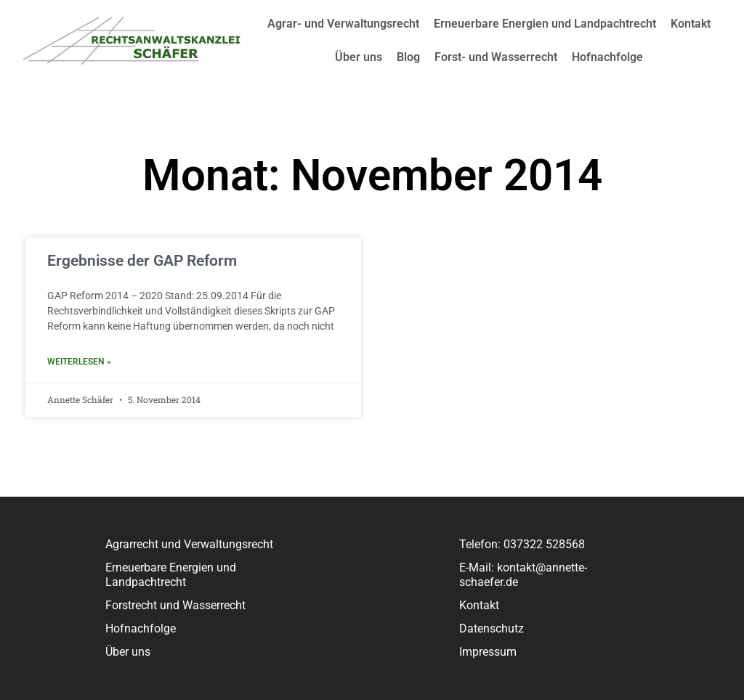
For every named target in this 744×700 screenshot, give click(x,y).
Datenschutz (492, 628)
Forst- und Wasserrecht (496, 57)
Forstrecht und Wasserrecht (175, 605)
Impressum (488, 652)
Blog (408, 57)
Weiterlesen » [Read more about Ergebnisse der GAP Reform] (79, 362)
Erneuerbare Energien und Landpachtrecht (545, 24)
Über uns (359, 57)
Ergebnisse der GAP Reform (142, 261)
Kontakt (691, 24)
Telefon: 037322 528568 (522, 544)
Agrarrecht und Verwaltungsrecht (189, 544)
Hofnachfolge (607, 57)
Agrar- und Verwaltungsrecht (343, 24)
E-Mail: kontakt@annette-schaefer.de (523, 575)
